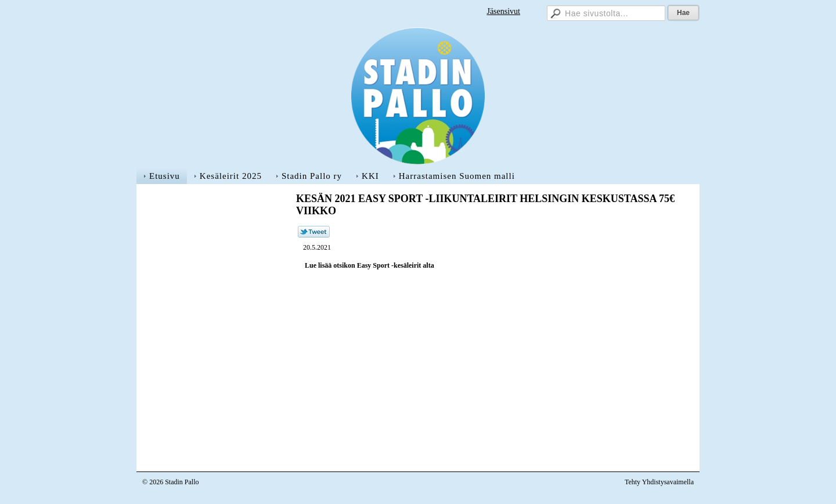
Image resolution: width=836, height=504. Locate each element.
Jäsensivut (503, 11)
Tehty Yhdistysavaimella (659, 482)
